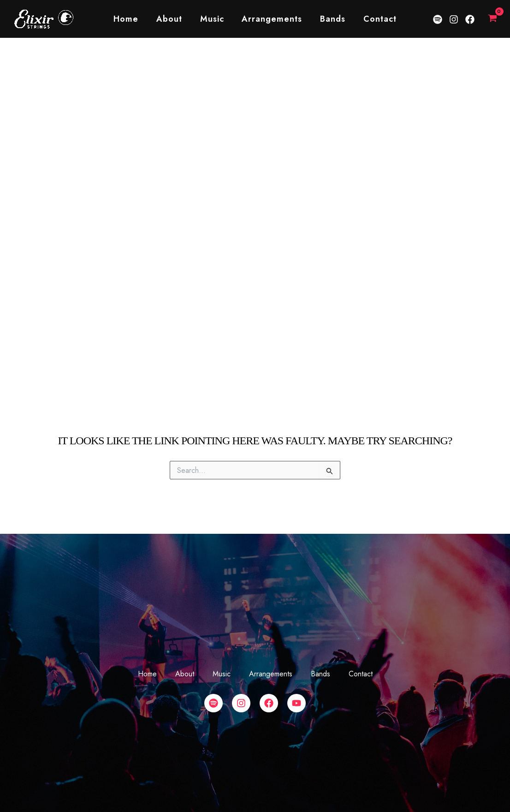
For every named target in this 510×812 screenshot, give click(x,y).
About (171, 19)
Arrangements (271, 19)
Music (213, 19)
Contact (377, 19)
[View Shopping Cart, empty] (492, 19)
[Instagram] (454, 19)
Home (129, 19)
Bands (331, 19)
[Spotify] (438, 19)
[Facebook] (470, 19)
